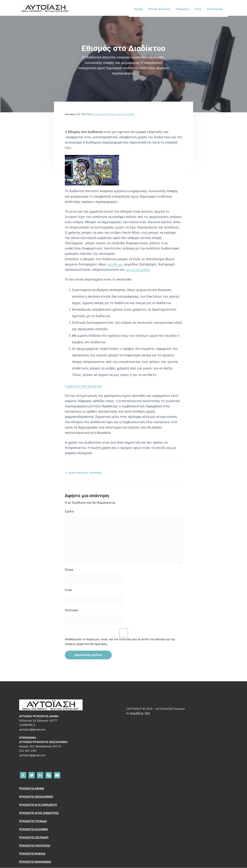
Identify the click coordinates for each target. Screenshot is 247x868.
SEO (147, 713)
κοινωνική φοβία (138, 270)
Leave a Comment (125, 114)
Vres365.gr (137, 713)
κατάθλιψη (115, 264)
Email (68, 590)
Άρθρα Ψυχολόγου (79, 473)
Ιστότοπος (72, 611)
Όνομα (69, 570)
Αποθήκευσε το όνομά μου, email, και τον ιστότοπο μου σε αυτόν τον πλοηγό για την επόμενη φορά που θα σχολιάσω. (120, 642)
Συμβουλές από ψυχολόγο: (84, 386)
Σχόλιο (69, 512)
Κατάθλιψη (96, 473)
